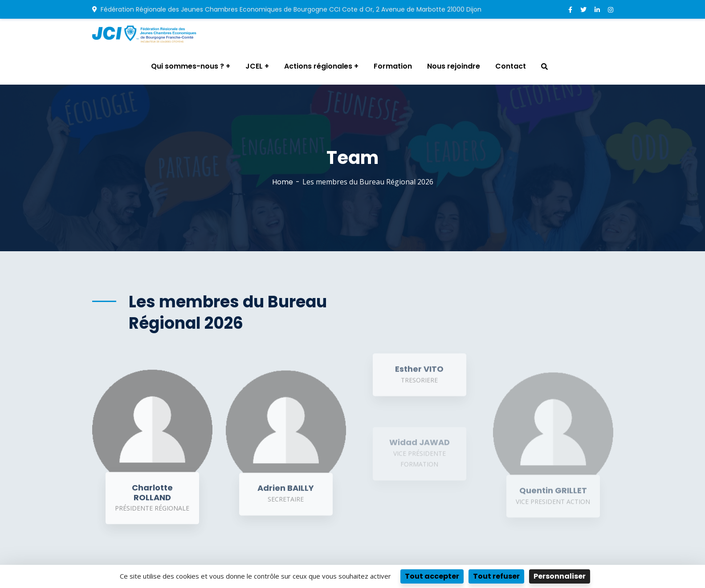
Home (283, 182)
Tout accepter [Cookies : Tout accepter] (432, 576)
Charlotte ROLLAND (152, 498)
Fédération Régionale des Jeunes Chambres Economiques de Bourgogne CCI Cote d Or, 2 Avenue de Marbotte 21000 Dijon (287, 9)
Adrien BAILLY (286, 494)
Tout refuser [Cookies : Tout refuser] (496, 576)
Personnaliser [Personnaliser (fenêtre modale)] (560, 576)
